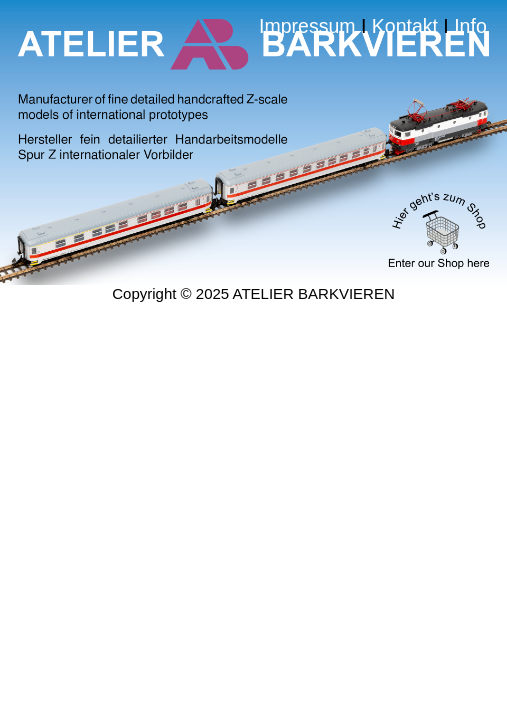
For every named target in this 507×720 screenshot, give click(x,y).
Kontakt (409, 51)
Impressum (139, 51)
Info (268, 113)
